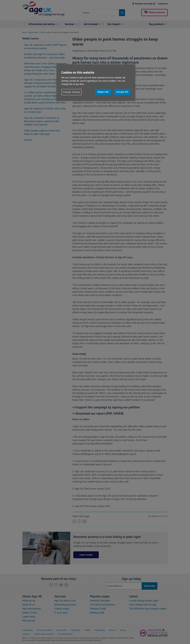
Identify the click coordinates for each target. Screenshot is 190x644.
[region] (96, 83)
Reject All (103, 92)
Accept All (122, 92)
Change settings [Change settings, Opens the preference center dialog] (71, 92)
